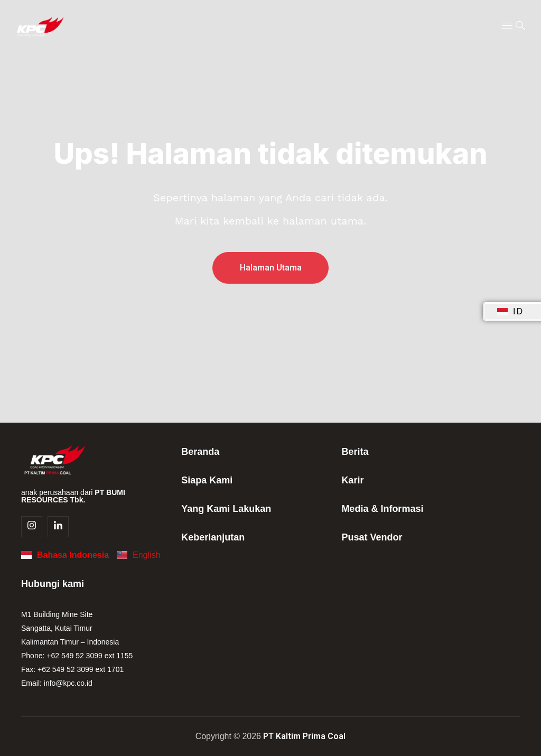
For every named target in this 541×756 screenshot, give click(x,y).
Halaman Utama (271, 268)
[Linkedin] (58, 527)
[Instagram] (32, 527)
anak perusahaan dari (73, 496)
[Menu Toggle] (507, 26)
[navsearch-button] (520, 26)
